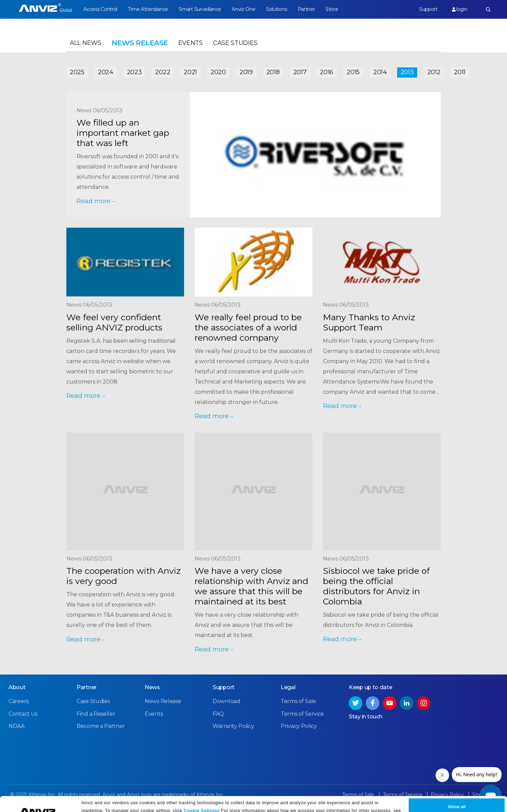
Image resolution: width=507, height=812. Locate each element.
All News (86, 43)
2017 (300, 72)
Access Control (100, 9)
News (152, 687)
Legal (288, 687)
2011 (460, 72)
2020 (218, 72)
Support (428, 9)
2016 (326, 72)
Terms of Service (302, 714)
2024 (106, 72)
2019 (246, 72)
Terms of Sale (298, 701)
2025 (77, 72)
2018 (273, 72)
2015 (353, 72)
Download (226, 701)
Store (332, 9)
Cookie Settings (202, 796)
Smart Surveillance (200, 9)
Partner (306, 9)
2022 (163, 72)
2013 (407, 72)
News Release (163, 701)
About (17, 687)
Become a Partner (101, 726)
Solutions (276, 9)
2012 (434, 72)
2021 (190, 72)
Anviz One (243, 9)
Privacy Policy (106, 804)
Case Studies (235, 43)
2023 (134, 72)
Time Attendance (148, 9)
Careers (19, 701)
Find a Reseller (96, 714)
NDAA (17, 726)
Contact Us (23, 714)
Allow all (457, 792)
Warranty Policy (233, 726)
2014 (380, 72)
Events (191, 43)
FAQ (218, 714)
